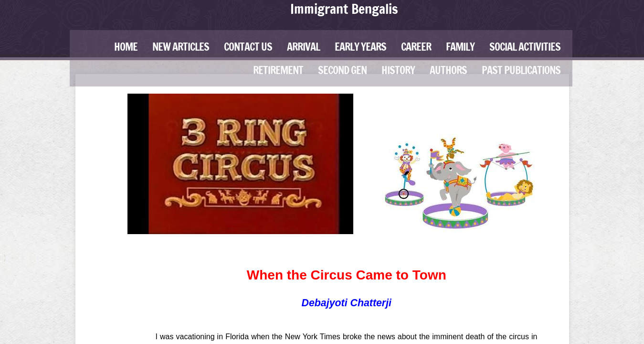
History (398, 70)
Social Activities (525, 47)
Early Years (360, 47)
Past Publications (521, 70)
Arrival (303, 47)
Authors (448, 70)
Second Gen (342, 70)
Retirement (278, 70)
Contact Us (248, 47)
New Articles (181, 47)
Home (126, 47)
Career (416, 47)
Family (460, 47)
